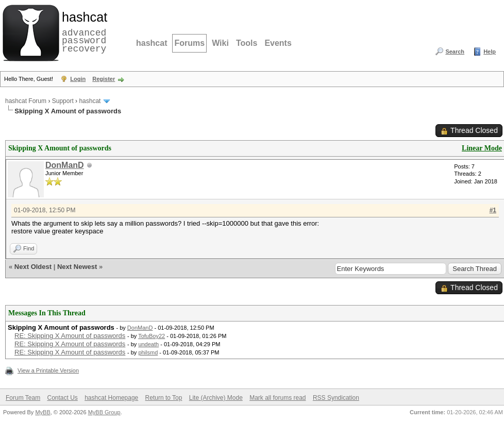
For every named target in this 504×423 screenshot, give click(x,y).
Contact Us (62, 398)
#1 (493, 210)
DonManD (65, 165)
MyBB (43, 412)
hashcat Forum (26, 101)
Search (455, 52)
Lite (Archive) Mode (216, 398)
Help (490, 52)
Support (63, 101)
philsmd (148, 352)
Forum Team (23, 398)
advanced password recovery (82, 31)
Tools (247, 43)
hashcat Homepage (111, 398)
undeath (148, 344)
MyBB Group (104, 412)
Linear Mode (482, 148)
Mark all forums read (278, 398)
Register (104, 79)
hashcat (152, 43)
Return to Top (164, 398)
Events (278, 43)
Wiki (220, 43)
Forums (189, 43)
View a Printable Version (48, 370)
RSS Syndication (336, 398)
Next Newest (77, 267)
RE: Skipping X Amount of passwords (70, 336)
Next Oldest (33, 267)
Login (78, 79)
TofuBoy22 (152, 336)
